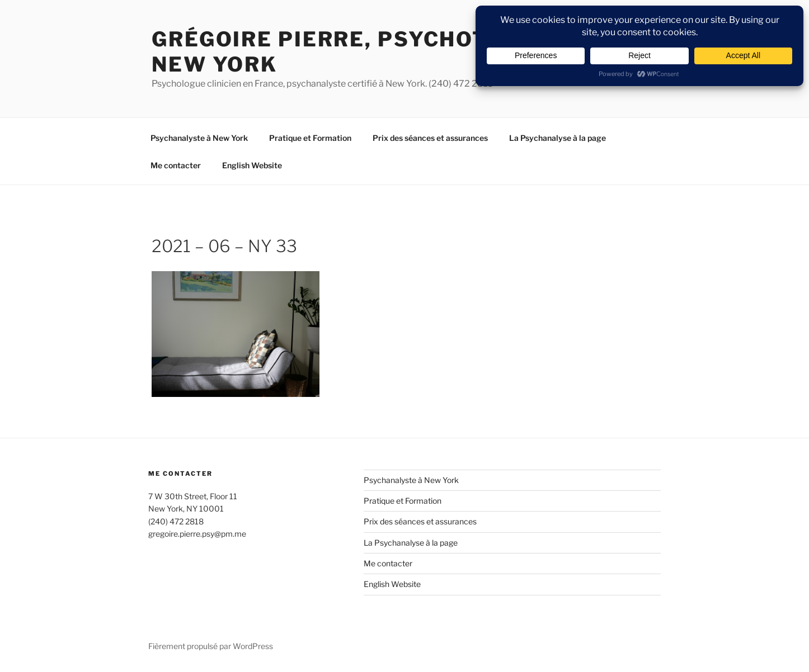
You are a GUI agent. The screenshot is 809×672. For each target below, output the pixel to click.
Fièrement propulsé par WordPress (211, 646)
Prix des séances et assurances (430, 138)
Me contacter (176, 165)
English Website (252, 165)
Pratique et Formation (310, 138)
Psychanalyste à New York (199, 138)
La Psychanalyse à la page (558, 138)
